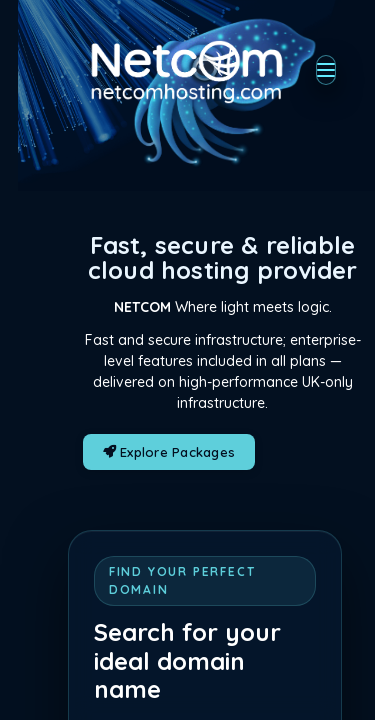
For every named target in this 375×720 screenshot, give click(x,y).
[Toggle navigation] (326, 70)
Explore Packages (169, 452)
